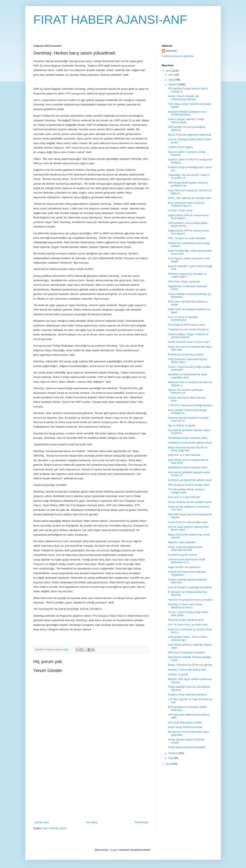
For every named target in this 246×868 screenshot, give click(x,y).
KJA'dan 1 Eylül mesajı (180, 210)
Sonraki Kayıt (42, 822)
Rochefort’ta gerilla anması (182, 555)
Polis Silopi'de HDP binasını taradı (186, 325)
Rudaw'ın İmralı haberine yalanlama (187, 695)
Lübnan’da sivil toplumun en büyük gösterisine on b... (186, 561)
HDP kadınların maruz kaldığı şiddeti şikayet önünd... (188, 224)
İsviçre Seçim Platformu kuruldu (185, 727)
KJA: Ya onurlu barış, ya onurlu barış (188, 625)
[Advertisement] (92, 790)
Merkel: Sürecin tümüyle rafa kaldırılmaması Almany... (183, 98)
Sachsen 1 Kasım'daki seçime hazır (187, 670)
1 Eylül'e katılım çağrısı (180, 147)
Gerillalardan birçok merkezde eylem (188, 438)
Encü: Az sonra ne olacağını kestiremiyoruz (183, 319)
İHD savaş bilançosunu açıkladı (185, 722)
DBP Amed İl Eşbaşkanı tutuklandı (186, 652)
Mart (171, 758)
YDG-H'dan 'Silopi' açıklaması (184, 282)
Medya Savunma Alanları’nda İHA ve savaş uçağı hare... (188, 449)
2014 (169, 764)
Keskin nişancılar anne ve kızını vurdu (188, 342)
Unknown (171, 51)
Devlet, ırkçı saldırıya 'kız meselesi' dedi (189, 198)
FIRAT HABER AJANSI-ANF (110, 20)
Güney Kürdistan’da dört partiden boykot (190, 502)
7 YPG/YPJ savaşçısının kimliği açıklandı (190, 405)
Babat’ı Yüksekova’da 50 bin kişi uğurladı (190, 665)
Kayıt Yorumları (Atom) (55, 828)
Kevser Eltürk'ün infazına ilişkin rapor (188, 522)
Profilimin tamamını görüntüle (178, 56)
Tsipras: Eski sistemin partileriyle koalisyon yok (185, 391)
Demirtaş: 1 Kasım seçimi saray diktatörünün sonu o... (185, 606)
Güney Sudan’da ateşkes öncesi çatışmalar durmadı (185, 548)
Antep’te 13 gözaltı (178, 674)
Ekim (171, 75)
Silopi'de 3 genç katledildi (181, 542)
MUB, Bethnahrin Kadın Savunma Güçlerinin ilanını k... (186, 204)
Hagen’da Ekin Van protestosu (184, 567)
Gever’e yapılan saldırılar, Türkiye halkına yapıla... (186, 121)
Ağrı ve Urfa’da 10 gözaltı (181, 426)
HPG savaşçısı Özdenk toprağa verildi (188, 485)
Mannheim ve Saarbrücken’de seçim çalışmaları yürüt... (188, 376)
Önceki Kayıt (141, 822)
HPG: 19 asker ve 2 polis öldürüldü (187, 238)
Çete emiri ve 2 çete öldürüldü (184, 455)
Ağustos (173, 84)
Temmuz (173, 753)
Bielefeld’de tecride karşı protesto (186, 355)
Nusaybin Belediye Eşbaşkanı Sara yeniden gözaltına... (187, 113)
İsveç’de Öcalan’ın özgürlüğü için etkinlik (190, 587)
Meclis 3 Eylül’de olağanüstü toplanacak (189, 135)
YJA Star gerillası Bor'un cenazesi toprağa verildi (186, 491)
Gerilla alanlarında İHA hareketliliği (186, 747)
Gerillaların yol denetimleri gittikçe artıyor (190, 443)
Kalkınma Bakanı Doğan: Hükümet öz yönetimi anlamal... (188, 336)
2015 (169, 71)
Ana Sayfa (92, 822)
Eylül (171, 80)
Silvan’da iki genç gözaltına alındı (186, 620)
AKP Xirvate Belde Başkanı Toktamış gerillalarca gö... (188, 184)
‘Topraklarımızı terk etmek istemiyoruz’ (189, 329)
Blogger (114, 850)
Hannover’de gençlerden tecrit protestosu (190, 600)
